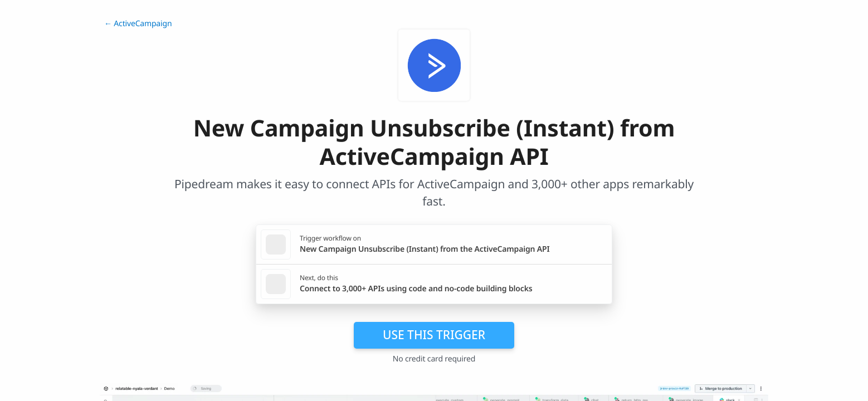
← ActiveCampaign (138, 24)
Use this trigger (434, 335)
